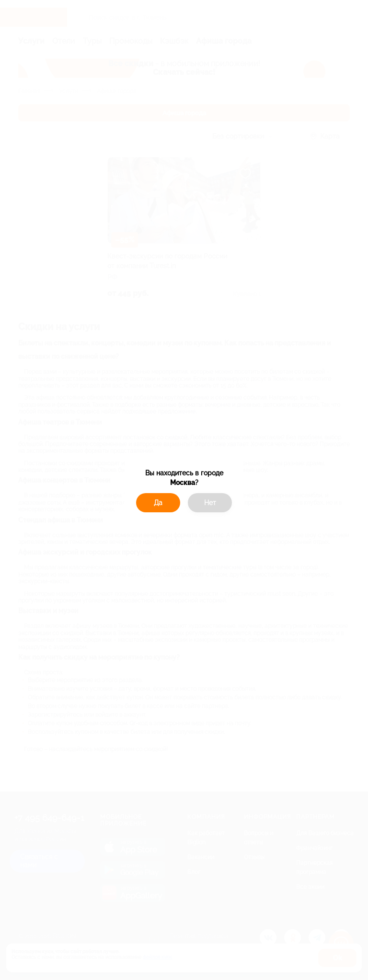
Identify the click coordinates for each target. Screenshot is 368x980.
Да (158, 503)
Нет (210, 503)
